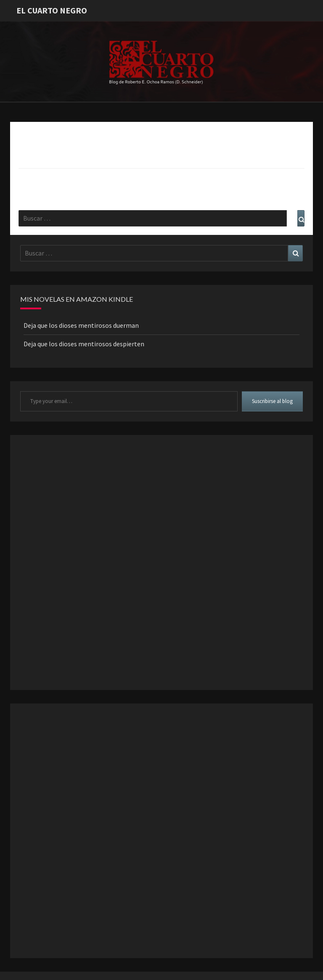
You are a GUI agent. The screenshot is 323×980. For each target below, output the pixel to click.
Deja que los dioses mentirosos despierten (84, 344)
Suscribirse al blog (272, 401)
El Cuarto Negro (52, 10)
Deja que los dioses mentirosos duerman (81, 325)
